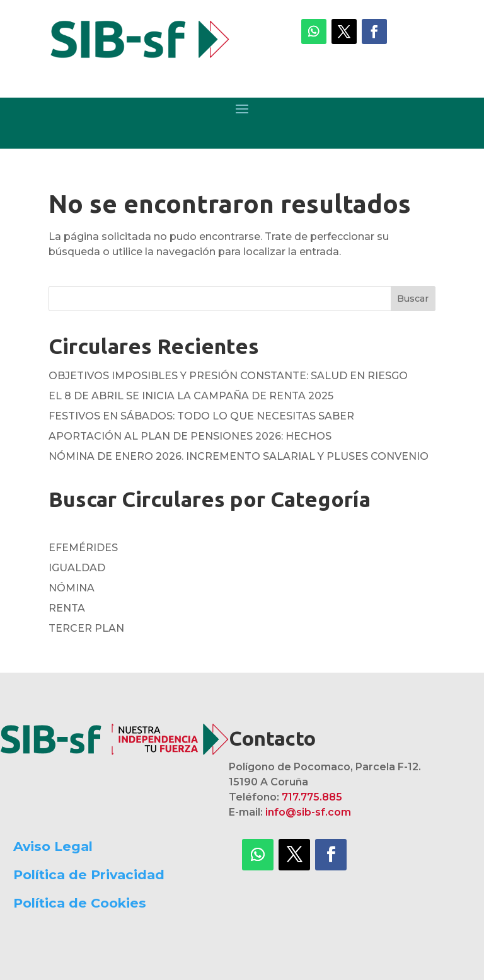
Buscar (413, 299)
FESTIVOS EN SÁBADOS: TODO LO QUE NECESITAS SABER (201, 416)
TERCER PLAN (86, 628)
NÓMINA (72, 588)
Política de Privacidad (89, 875)
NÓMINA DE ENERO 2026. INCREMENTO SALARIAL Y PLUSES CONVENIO (239, 456)
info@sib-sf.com (308, 812)
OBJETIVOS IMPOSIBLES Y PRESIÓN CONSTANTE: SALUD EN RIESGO (228, 376)
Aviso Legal (53, 846)
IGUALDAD (77, 568)
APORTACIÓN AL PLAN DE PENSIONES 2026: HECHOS (190, 436)
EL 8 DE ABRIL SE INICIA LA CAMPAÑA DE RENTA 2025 (191, 396)
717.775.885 (312, 797)
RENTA (67, 608)
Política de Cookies (80, 903)
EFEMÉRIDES (83, 548)
